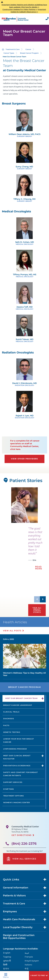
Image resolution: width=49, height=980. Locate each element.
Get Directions (21, 835)
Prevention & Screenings (17, 766)
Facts (6, 725)
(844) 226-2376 (24, 844)
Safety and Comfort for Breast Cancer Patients (21, 774)
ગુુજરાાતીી (7, 961)
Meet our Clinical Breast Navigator (17, 757)
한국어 (6, 969)
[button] (39, 976)
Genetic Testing (12, 732)
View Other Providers (24, 459)
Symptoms (9, 789)
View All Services (21, 859)
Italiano (28, 965)
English (7, 953)
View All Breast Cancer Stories (37, 610)
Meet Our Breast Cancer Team (21, 698)
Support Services (13, 782)
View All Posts (12, 631)
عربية (27, 953)
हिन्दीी (5, 965)
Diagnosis (9, 719)
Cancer (28, 49)
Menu (6, 976)
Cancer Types (9, 53)
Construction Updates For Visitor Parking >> (20, 9)
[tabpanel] (24, 505)
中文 (27, 969)
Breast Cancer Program (29, 53)
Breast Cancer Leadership (18, 705)
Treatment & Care (13, 49)
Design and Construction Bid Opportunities (19, 937)
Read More (39, 568)
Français (29, 957)
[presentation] (37, 550)
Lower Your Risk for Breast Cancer (19, 740)
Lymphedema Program (15, 749)
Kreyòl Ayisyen (32, 961)
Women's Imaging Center (17, 802)
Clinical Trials (11, 712)
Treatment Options (14, 796)
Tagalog (7, 957)
